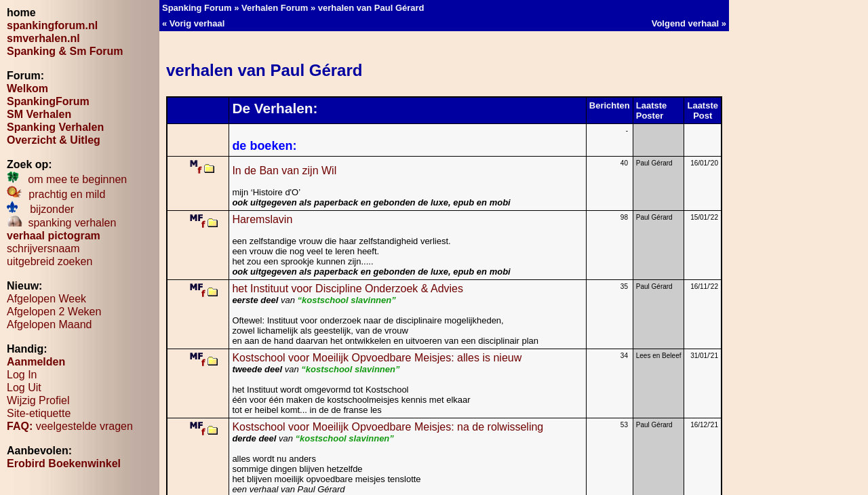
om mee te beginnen (67, 179)
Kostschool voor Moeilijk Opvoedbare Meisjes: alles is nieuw (377, 358)
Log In (22, 375)
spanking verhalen (61, 223)
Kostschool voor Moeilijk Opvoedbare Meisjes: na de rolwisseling (388, 427)
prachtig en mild (56, 194)
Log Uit (24, 388)
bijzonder (40, 209)
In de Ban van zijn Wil (292, 171)
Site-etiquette (39, 413)
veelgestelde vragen (70, 426)
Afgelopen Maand (49, 324)
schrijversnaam (43, 249)
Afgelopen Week (46, 299)
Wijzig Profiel (38, 400)
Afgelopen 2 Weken (54, 312)
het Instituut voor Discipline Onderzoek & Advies (348, 289)
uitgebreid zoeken (50, 261)
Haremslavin (262, 219)
